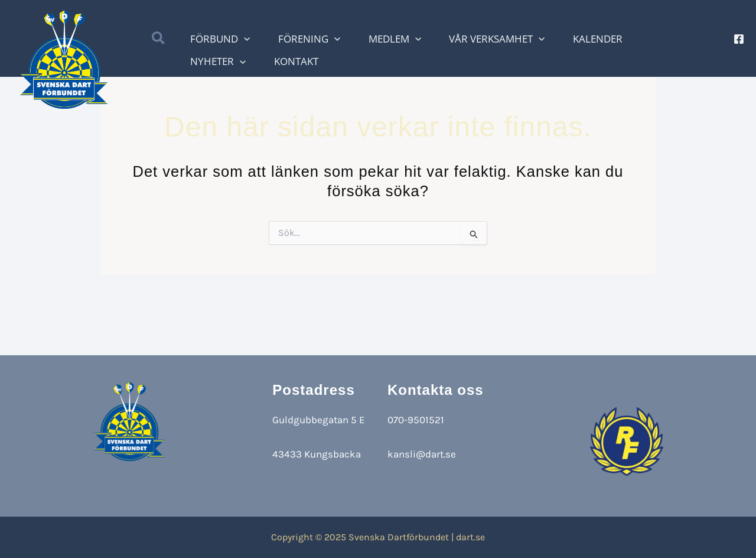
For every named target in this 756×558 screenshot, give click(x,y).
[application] (273, 40)
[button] (196, 40)
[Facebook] (739, 40)
